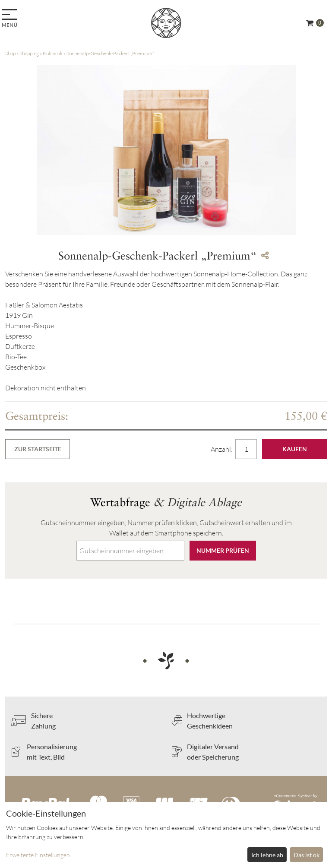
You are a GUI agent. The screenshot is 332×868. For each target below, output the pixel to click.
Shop (10, 53)
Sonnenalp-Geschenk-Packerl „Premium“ (110, 53)
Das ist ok (307, 855)
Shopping (29, 53)
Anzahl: (222, 449)
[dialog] (166, 835)
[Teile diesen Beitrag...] (265, 255)
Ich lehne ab (267, 855)
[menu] (11, 19)
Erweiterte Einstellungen (38, 855)
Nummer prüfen (223, 550)
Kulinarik (53, 53)
